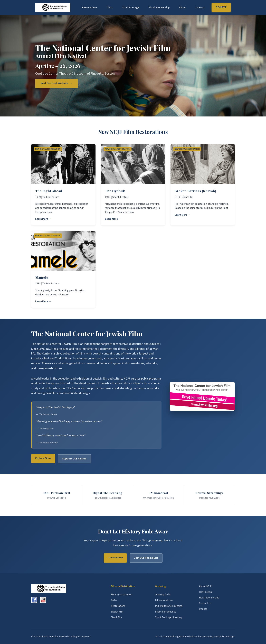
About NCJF (206, 586)
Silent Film (116, 617)
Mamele (42, 277)
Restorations (90, 7)
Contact (200, 7)
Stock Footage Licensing (169, 617)
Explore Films (43, 458)
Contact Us (205, 603)
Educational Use (164, 600)
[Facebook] (34, 600)
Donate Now (115, 557)
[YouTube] (43, 600)
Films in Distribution (122, 595)
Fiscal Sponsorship (159, 7)
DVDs (110, 7)
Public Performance (166, 612)
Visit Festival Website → (56, 83)
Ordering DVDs (163, 595)
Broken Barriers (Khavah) (195, 191)
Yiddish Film (117, 612)
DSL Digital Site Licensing (169, 606)
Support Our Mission (74, 459)
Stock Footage (131, 7)
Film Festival (206, 592)
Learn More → (43, 219)
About (182, 7)
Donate (221, 7)
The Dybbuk (115, 191)
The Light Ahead (49, 191)
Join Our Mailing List (146, 558)
